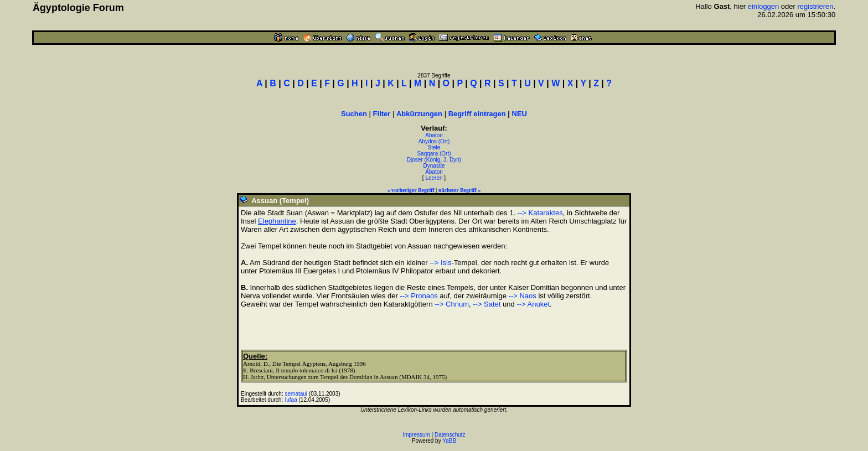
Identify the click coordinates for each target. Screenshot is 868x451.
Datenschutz (450, 435)
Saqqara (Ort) (434, 154)
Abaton (434, 135)
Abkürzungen (419, 114)
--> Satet (487, 304)
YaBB (449, 441)
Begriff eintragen (477, 114)
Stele (434, 147)
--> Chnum (452, 304)
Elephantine (277, 221)
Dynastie (434, 166)
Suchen (354, 114)
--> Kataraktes (540, 213)
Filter (382, 114)
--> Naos (523, 296)
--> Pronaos (418, 296)
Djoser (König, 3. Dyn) (434, 160)
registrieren (815, 6)
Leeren (434, 178)
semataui (296, 394)
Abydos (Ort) (434, 141)
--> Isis (440, 263)
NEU (520, 114)
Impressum (416, 435)
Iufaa (291, 400)
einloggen (763, 6)
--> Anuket (533, 304)
